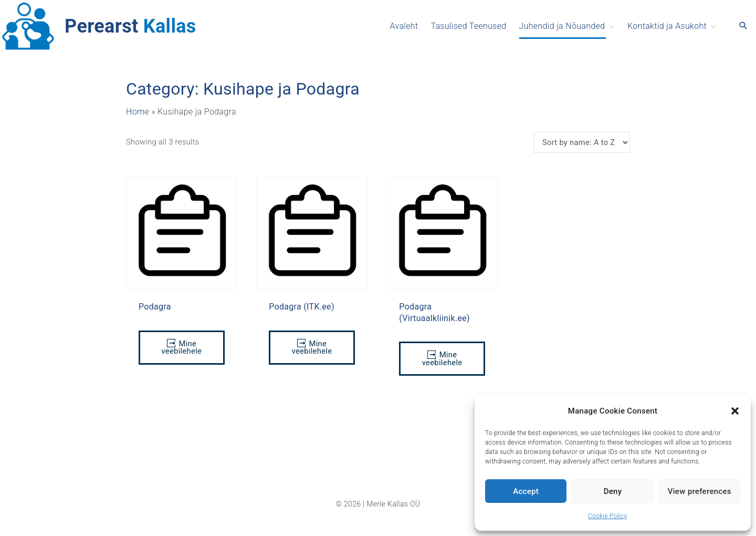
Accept (526, 491)
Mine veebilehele (181, 348)
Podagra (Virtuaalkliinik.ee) (434, 312)
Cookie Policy (607, 516)
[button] (735, 411)
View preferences (700, 491)
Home (138, 112)
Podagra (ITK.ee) (302, 307)
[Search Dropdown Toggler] (744, 26)
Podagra (155, 307)
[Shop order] (582, 142)
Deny (613, 491)
